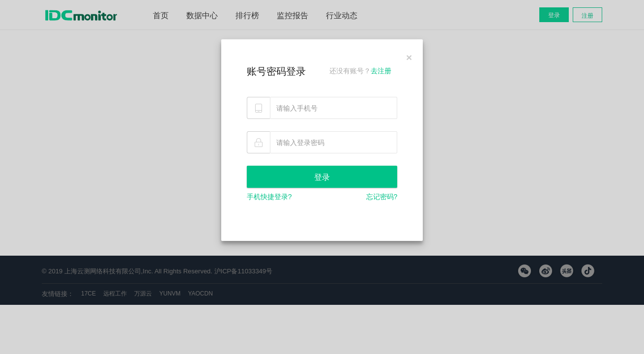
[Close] (409, 57)
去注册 (381, 71)
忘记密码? (382, 197)
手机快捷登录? (269, 197)
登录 (322, 177)
